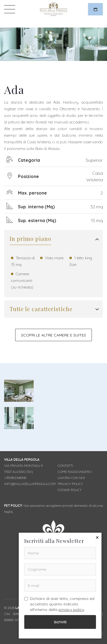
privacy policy (71, 610)
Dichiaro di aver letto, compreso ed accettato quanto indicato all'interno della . (59, 604)
